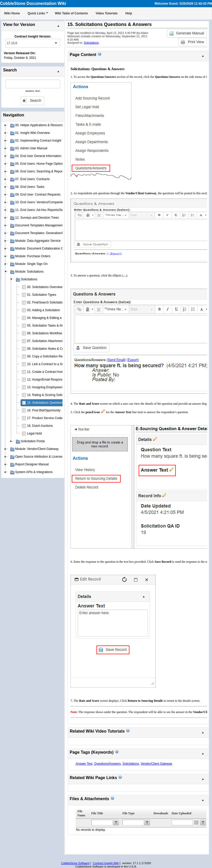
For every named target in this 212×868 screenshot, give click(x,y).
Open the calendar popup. (196, 823)
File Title (97, 813)
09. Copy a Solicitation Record (48, 356)
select (56, 43)
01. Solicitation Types (42, 295)
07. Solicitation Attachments (46, 341)
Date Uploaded (181, 813)
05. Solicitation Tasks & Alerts (47, 326)
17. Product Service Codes (45, 418)
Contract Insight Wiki (106, 863)
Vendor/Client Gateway (157, 764)
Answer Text (84, 764)
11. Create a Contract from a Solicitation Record (60, 372)
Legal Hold (34, 433)
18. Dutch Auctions (40, 426)
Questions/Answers (107, 764)
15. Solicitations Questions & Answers (53, 403)
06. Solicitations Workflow (45, 333)
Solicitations (91, 43)
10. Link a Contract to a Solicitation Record (56, 364)
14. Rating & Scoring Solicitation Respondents (59, 395)
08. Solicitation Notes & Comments (51, 349)
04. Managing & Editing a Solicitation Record (58, 318)
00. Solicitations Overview (45, 287)
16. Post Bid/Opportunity (44, 410)
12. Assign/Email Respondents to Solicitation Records (64, 380)
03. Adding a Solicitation (43, 310)
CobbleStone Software (75, 863)
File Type (129, 813)
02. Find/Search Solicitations (47, 302)
